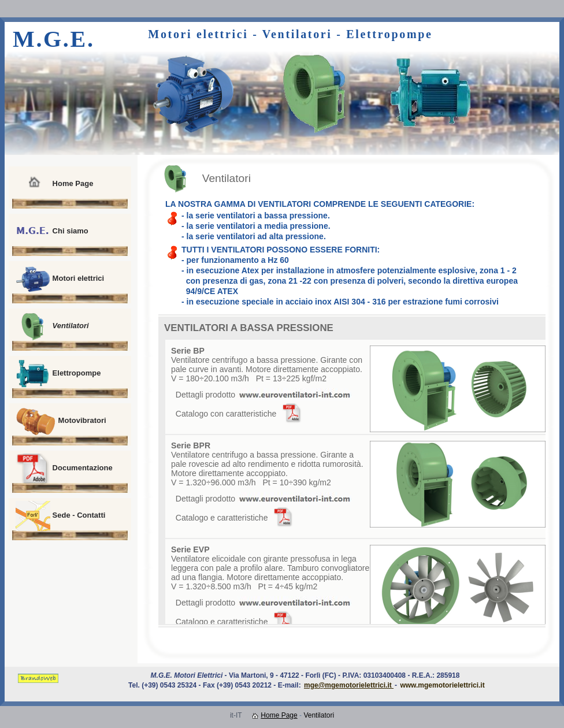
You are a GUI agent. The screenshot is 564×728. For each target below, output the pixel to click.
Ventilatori (52, 326)
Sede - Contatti (60, 516)
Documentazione (64, 469)
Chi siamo (52, 232)
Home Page (54, 184)
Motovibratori (61, 421)
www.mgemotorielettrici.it (442, 685)
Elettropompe (58, 374)
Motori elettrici (60, 279)
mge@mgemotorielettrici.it (349, 685)
